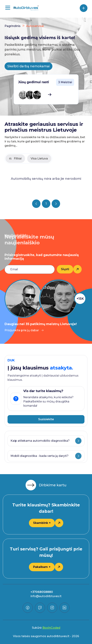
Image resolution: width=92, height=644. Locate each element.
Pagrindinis (13, 26)
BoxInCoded (51, 628)
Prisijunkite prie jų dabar (24, 330)
